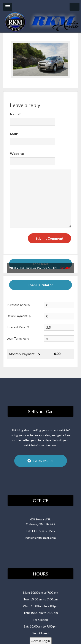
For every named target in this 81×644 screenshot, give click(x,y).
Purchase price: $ (18, 305)
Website (17, 153)
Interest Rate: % (18, 327)
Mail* (14, 134)
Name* (15, 114)
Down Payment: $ (19, 316)
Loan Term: (18, 338)
